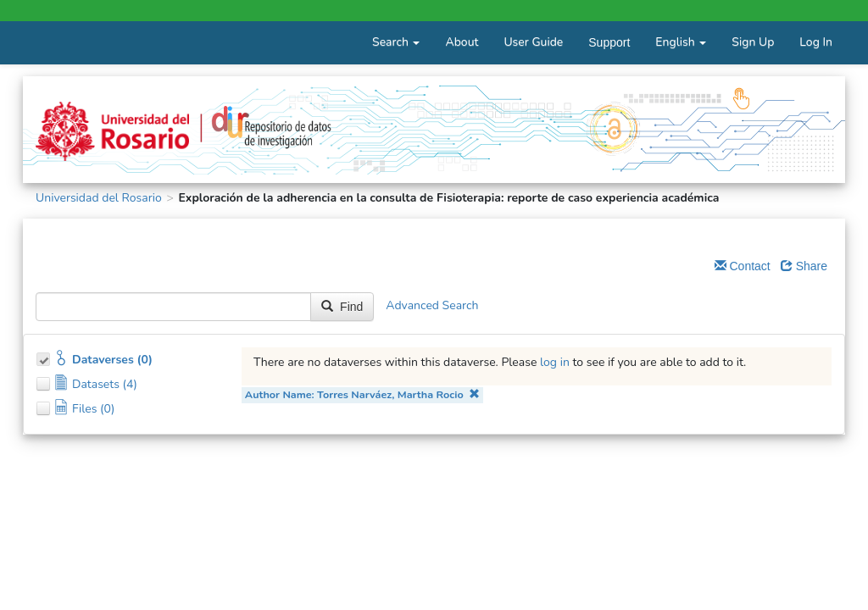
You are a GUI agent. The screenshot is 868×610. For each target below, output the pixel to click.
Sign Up (753, 42)
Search (396, 42)
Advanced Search (432, 306)
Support (609, 42)
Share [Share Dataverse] (804, 266)
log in (555, 362)
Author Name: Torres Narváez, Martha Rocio (362, 394)
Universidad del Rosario (99, 198)
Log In (816, 42)
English (681, 42)
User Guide (533, 42)
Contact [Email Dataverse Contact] (743, 266)
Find (342, 307)
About (462, 42)
